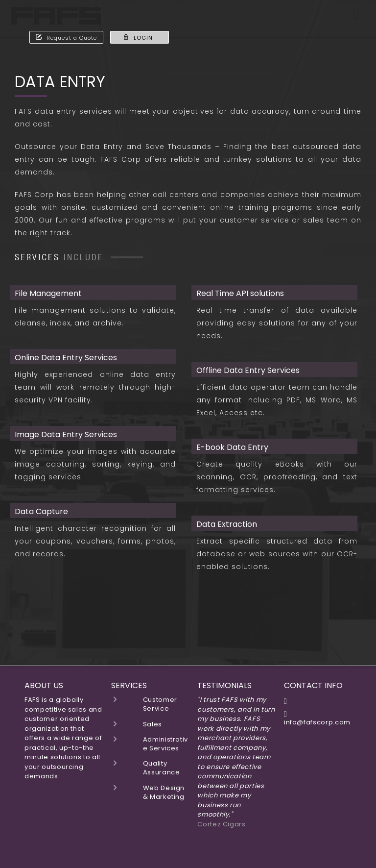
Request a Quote (66, 38)
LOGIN (138, 38)
